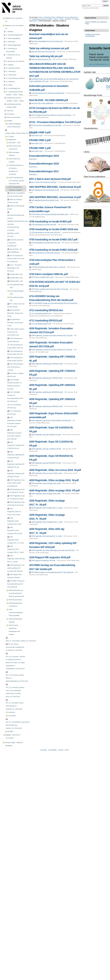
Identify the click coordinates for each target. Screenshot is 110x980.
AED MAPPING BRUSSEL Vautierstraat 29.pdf (55, 187)
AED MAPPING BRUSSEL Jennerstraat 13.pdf (55, 197)
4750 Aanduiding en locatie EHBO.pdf (50, 221)
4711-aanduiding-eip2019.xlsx (40, 313)
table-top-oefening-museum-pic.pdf (42, 52)
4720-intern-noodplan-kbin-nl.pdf (41, 277)
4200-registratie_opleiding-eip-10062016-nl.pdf (46, 392)
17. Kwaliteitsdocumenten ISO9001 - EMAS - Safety (46, 19)
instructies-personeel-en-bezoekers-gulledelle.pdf (47, 93)
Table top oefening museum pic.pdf (49, 48)
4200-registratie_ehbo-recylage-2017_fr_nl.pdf (46, 508)
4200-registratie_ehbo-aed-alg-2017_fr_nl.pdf (46, 536)
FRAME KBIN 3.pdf (40, 132)
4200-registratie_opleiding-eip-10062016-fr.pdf (46, 406)
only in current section (91, 8)
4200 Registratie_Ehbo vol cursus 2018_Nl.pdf (55, 470)
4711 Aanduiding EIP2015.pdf (46, 320)
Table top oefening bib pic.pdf (46, 56)
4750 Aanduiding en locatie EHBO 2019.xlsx (54, 229)
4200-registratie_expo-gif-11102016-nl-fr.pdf (45, 449)
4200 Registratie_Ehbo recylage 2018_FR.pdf (54, 490)
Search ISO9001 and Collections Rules (96, 23)
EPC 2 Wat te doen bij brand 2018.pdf (50, 179)
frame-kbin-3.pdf (36, 135)
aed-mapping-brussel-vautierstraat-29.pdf (44, 190)
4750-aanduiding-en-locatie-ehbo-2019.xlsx (45, 232)
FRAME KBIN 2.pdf (40, 140)
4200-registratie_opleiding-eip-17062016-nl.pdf (46, 364)
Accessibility (52, 750)
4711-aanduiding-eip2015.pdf (40, 324)
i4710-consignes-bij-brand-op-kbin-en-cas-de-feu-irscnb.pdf (50, 115)
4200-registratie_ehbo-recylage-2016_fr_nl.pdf (46, 522)
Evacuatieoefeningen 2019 (44, 156)
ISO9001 (68, 19)
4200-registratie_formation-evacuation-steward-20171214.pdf (51, 335)
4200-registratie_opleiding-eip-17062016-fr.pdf (46, 378)
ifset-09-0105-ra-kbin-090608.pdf (41, 103)
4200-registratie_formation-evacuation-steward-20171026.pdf (51, 350)
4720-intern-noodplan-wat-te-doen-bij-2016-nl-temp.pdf (49, 289)
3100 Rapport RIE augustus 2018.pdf (50, 557)
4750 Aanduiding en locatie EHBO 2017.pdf (53, 239)
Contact (61, 750)
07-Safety (75, 19)
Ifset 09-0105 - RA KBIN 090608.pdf (48, 100)
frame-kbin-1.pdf (36, 151)
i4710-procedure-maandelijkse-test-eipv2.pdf (45, 125)
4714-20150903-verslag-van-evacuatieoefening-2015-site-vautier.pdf (53, 303)
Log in (105, 1)
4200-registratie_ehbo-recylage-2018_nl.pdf (45, 483)
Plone (67, 750)
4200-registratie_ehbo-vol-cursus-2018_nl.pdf (46, 473)
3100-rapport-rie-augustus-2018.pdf (42, 560)
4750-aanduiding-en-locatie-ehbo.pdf (43, 225)
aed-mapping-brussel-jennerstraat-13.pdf (44, 200)
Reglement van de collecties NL (67, 17)
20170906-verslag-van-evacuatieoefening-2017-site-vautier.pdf (51, 572)
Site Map (44, 750)
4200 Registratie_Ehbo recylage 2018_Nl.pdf (54, 480)
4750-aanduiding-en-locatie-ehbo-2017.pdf (45, 243)
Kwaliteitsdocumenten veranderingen (93, 35)
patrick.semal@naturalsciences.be (99, 64)
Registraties (33, 21)
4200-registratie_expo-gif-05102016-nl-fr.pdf (45, 463)
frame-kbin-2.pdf (36, 143)
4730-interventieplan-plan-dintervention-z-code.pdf (47, 267)
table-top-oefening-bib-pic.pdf (40, 59)
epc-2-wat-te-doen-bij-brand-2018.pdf (43, 182)
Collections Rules (50, 17)
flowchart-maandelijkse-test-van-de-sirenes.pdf (46, 41)
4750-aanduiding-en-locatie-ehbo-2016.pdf (45, 253)
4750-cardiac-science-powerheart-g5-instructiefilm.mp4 (49, 214)
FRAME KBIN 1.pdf (40, 148)
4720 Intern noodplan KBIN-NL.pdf (48, 274)
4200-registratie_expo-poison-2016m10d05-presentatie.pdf (50, 420)
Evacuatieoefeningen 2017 (44, 171)
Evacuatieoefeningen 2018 (44, 164)
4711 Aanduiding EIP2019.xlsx (46, 310)
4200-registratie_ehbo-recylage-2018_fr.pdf (45, 494)
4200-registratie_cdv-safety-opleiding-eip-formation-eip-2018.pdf (52, 550)
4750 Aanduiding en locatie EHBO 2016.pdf (53, 250)
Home (40, 17)
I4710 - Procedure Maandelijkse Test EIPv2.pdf (55, 122)
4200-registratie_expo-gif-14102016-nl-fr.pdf (45, 435)
